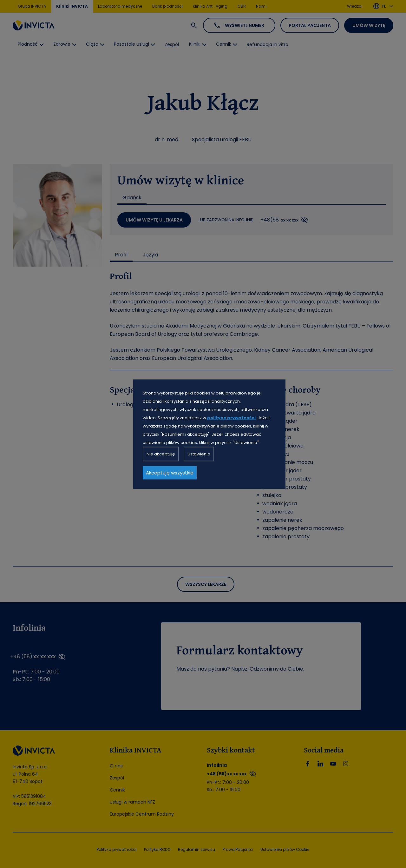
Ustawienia (199, 454)
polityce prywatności (231, 417)
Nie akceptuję (161, 454)
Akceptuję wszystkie (170, 472)
